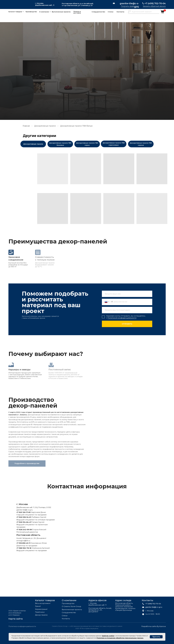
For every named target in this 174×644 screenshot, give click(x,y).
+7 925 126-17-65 (23, 512)
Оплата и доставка (77, 12)
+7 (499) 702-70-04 (155, 3)
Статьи (111, 12)
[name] (127, 294)
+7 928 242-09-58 (24, 530)
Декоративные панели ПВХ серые (87, 144)
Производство (31, 12)
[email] (127, 310)
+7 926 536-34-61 (24, 517)
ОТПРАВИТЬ (127, 324)
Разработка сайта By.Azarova (154, 626)
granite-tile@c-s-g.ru (129, 5)
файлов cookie (108, 636)
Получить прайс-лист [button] (130, 6)
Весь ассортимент (43, 603)
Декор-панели (41, 615)
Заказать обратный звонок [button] (154, 6)
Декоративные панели (45, 126)
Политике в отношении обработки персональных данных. (120, 638)
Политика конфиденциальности (22, 626)
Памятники (40, 612)
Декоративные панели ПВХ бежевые (60, 144)
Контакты (120, 12)
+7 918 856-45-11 (23, 543)
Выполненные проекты (61, 12)
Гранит (38, 606)
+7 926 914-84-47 (24, 522)
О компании (44, 12)
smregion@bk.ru (23, 541)
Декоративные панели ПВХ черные (141, 144)
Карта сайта (16, 619)
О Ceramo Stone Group (71, 607)
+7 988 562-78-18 (24, 548)
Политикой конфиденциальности (122, 318)
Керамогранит (41, 609)
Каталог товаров (15, 12)
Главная (26, 126)
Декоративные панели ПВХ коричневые (114, 144)
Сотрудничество (98, 12)
